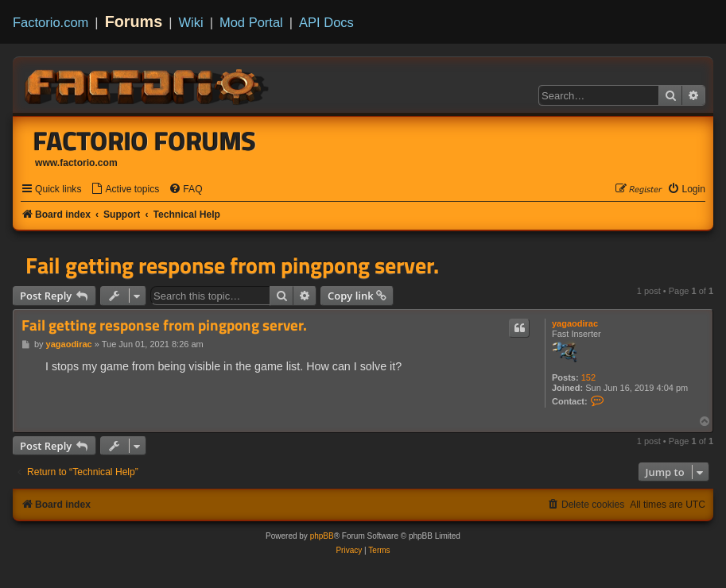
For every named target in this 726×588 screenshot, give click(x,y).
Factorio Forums (145, 141)
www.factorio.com (76, 163)
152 (588, 377)
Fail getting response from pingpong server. (232, 265)
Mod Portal (251, 22)
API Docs (326, 22)
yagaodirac (575, 323)
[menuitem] (125, 190)
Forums (134, 21)
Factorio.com (50, 22)
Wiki (191, 22)
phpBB (322, 536)
